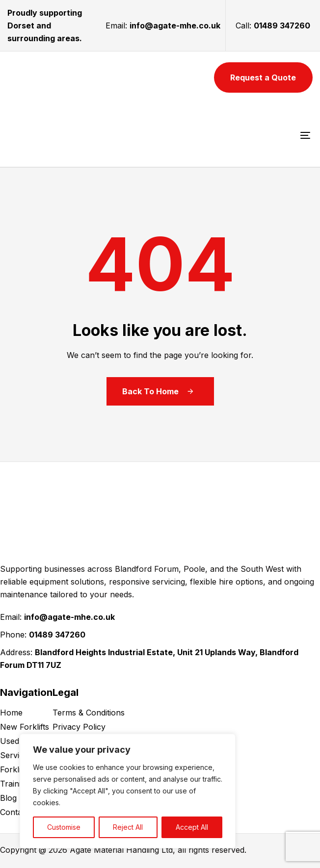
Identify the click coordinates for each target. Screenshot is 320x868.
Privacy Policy (79, 727)
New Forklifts (25, 727)
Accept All (192, 827)
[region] (128, 791)
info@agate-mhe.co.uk (175, 26)
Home (11, 713)
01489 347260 (282, 26)
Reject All (128, 827)
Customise (64, 827)
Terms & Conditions (89, 713)
